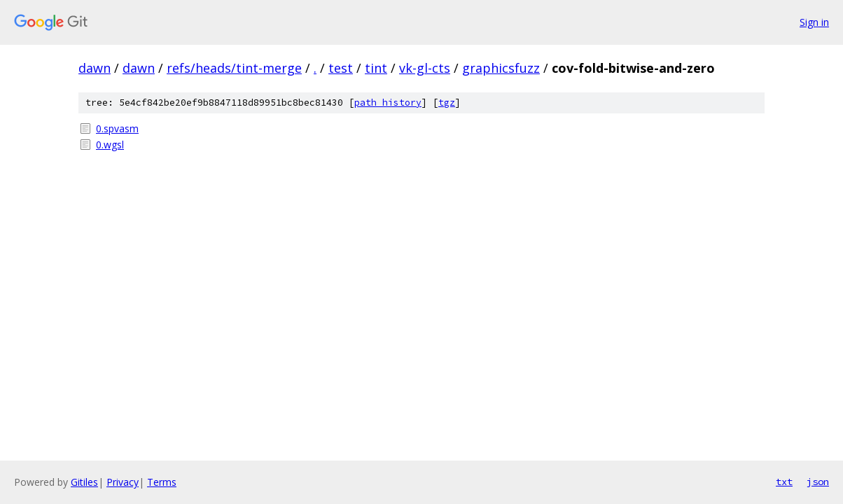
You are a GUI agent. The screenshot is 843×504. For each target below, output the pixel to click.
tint (376, 68)
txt (784, 482)
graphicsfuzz (501, 68)
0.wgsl (110, 145)
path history (388, 103)
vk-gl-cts (425, 68)
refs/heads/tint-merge (234, 68)
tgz (447, 103)
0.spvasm (117, 128)
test (341, 68)
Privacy (123, 482)
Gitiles (84, 482)
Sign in (814, 22)
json (818, 482)
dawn (95, 68)
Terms (162, 482)
